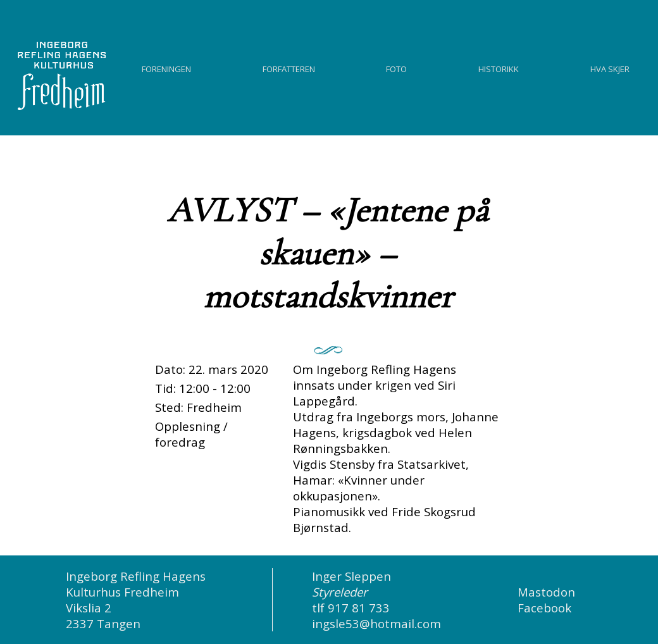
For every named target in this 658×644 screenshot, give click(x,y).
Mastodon (546, 592)
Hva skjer (610, 67)
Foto (396, 67)
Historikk (499, 67)
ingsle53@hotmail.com (376, 623)
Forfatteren (289, 67)
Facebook (544, 608)
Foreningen (166, 67)
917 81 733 (359, 608)
